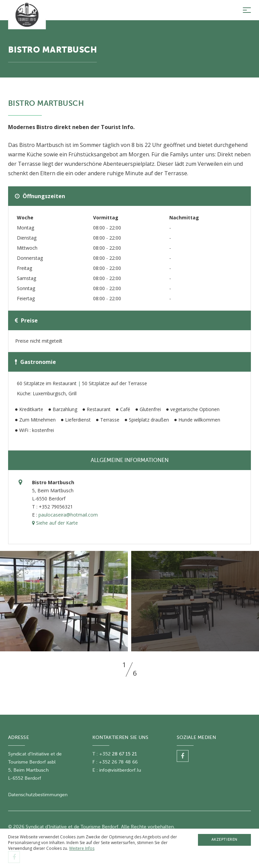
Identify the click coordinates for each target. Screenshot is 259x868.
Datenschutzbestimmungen (38, 795)
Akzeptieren (224, 840)
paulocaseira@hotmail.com (68, 515)
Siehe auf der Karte (55, 523)
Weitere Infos (82, 848)
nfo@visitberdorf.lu (121, 770)
